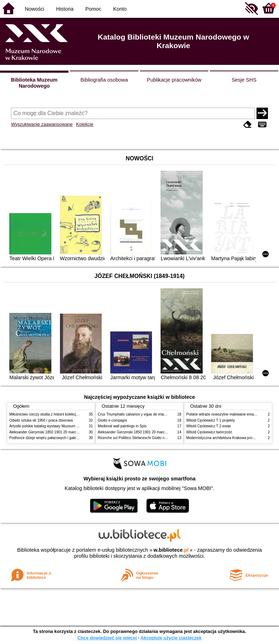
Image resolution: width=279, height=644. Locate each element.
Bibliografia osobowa (104, 80)
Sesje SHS (244, 80)
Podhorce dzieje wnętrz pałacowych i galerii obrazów (51, 438)
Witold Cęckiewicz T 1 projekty (210, 420)
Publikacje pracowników (174, 80)
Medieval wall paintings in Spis (122, 426)
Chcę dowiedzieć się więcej (107, 638)
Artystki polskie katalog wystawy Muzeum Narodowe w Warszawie (62, 426)
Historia (65, 9)
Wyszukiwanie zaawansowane (42, 124)
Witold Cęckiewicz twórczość (209, 432)
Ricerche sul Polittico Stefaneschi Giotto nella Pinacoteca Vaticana (151, 438)
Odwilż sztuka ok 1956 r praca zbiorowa (41, 420)
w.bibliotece (171, 550)
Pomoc (93, 9)
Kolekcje (85, 124)
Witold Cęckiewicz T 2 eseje (209, 426)
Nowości (35, 9)
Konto (120, 9)
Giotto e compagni (112, 420)
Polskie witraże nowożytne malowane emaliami (224, 414)
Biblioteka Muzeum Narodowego (34, 83)
